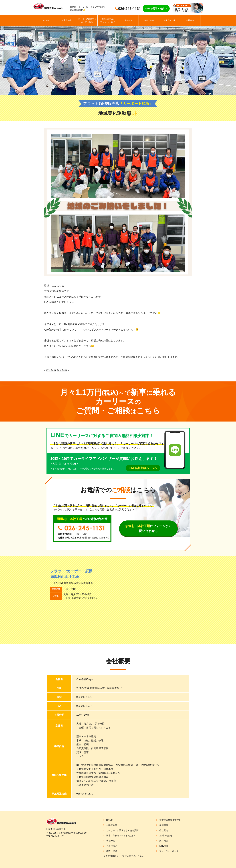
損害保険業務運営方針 (170, 820)
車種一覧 (128, 20)
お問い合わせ (166, 835)
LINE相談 (164, 846)
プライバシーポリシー (170, 851)
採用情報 (164, 825)
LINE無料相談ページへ (143, 468)
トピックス (83, 7)
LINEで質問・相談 (155, 9)
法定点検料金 (169, 20)
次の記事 (62, 370)
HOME (73, 7)
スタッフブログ (97, 7)
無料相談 (164, 841)
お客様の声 (67, 20)
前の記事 (51, 370)
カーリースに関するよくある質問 (87, 20)
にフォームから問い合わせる (148, 528)
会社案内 (190, 20)
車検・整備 (112, 851)
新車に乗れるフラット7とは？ (108, 20)
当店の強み (149, 20)
